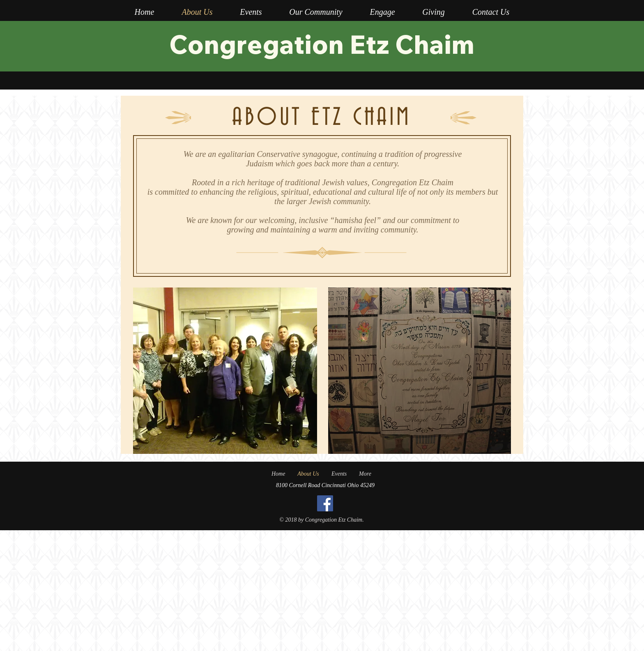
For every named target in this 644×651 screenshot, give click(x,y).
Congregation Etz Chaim (322, 44)
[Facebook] (325, 503)
